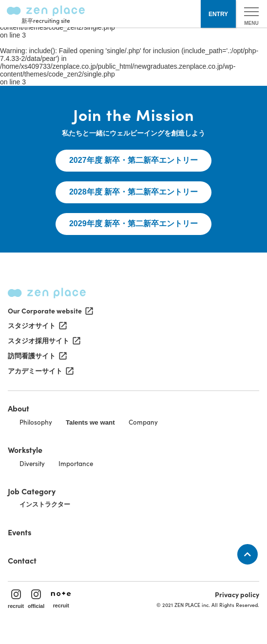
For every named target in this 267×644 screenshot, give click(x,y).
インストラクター (45, 504)
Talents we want (90, 422)
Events (19, 532)
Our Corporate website (50, 311)
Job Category (32, 491)
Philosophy (36, 422)
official (36, 599)
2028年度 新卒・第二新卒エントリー (133, 192)
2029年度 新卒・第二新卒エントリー (133, 224)
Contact (22, 560)
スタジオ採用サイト (43, 341)
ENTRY (218, 14)
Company (143, 422)
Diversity (32, 463)
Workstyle (25, 449)
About (19, 408)
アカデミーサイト (40, 371)
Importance (76, 463)
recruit (16, 599)
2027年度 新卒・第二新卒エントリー (133, 160)
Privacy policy (237, 594)
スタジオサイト (37, 326)
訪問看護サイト (37, 356)
